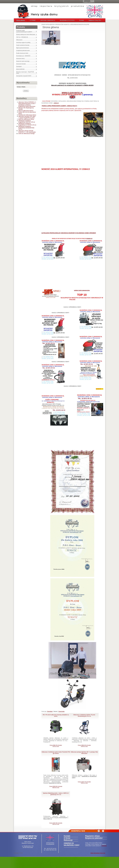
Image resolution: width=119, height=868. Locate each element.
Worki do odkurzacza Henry (26, 119)
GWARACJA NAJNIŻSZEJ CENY (72, 844)
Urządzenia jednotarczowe (23, 51)
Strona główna (21, 20)
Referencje (68, 840)
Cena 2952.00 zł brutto (84, 746)
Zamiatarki (19, 67)
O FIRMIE (33, 20)
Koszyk (92, 1)
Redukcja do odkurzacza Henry (27, 115)
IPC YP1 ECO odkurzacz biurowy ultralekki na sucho (56, 715)
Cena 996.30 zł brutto (56, 746)
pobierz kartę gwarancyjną (82, 290)
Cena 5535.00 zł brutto (56, 787)
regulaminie (104, 846)
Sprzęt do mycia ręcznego (23, 61)
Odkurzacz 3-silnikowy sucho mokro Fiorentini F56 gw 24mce (56, 753)
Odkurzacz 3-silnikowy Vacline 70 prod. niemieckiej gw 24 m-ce (84, 715)
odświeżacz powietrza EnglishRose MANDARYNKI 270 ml (26, 128)
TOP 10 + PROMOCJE (22, 37)
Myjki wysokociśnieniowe (23, 48)
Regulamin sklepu (93, 836)
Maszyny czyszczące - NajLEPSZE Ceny (25, 73)
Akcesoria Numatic (21, 64)
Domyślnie (50, 711)
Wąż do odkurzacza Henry (26, 111)
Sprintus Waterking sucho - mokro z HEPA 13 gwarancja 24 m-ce (56, 794)
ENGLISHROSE (20, 69)
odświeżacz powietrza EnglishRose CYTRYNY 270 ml (27, 124)
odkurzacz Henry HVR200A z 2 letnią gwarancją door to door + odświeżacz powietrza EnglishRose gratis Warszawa (27, 104)
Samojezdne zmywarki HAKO (24, 76)
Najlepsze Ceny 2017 (95, 20)
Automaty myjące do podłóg (23, 43)
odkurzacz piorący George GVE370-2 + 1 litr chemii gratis (27, 131)
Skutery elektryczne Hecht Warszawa (26, 35)
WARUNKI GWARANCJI (48, 20)
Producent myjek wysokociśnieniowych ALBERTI (24, 31)
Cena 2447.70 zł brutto (84, 782)
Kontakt (82, 20)
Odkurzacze (19, 40)
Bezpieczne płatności (94, 838)
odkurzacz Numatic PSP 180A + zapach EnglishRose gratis (27, 117)
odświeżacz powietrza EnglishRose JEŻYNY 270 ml (27, 121)
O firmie (67, 838)
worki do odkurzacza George (27, 134)
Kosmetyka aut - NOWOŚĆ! (23, 56)
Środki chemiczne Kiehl (22, 53)
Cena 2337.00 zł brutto (56, 824)
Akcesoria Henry (20, 59)
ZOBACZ (56, 103)
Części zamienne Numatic (23, 45)
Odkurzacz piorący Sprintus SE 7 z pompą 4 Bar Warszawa (84, 753)
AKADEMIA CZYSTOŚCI (67, 20)
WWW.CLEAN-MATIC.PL (72, 93)
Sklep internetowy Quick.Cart (98, 853)
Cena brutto (61, 711)
